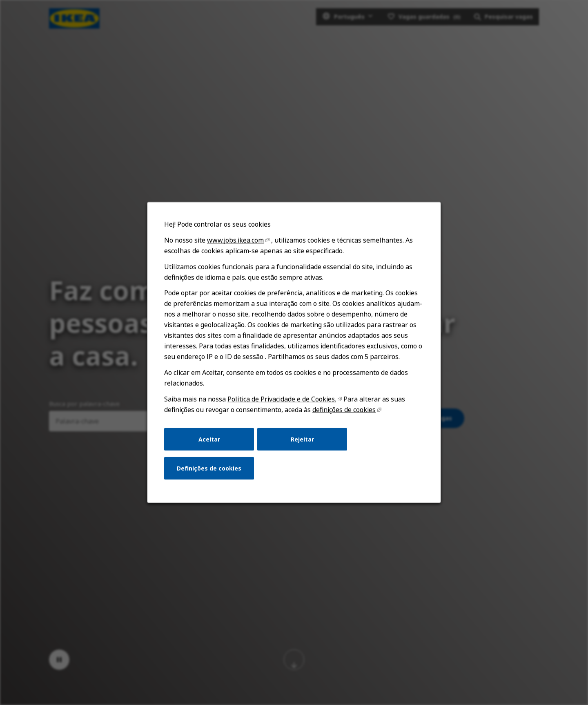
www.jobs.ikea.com (236, 246)
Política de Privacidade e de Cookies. (282, 403)
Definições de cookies (210, 471)
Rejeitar (302, 442)
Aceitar (210, 442)
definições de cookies (343, 413)
